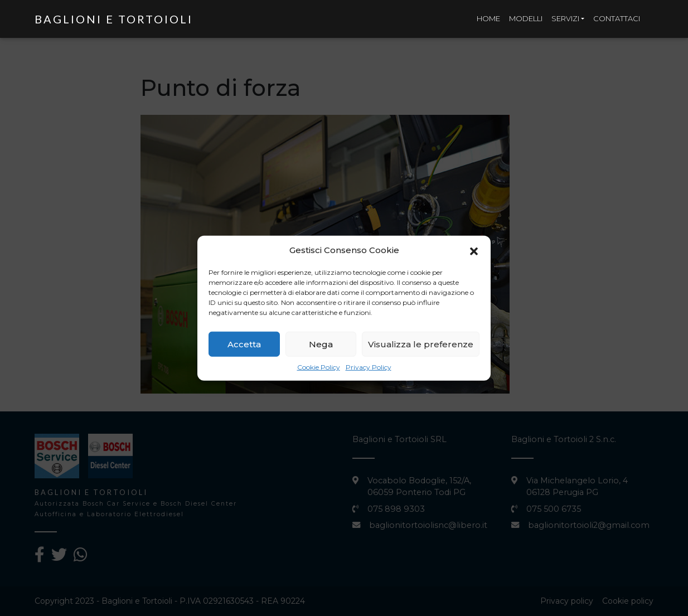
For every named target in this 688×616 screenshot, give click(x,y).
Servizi (565, 18)
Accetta (244, 347)
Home (488, 18)
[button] (474, 253)
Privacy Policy (369, 370)
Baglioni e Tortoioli (114, 19)
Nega (321, 347)
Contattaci (617, 18)
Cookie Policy (319, 370)
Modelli (526, 18)
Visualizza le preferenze (421, 347)
